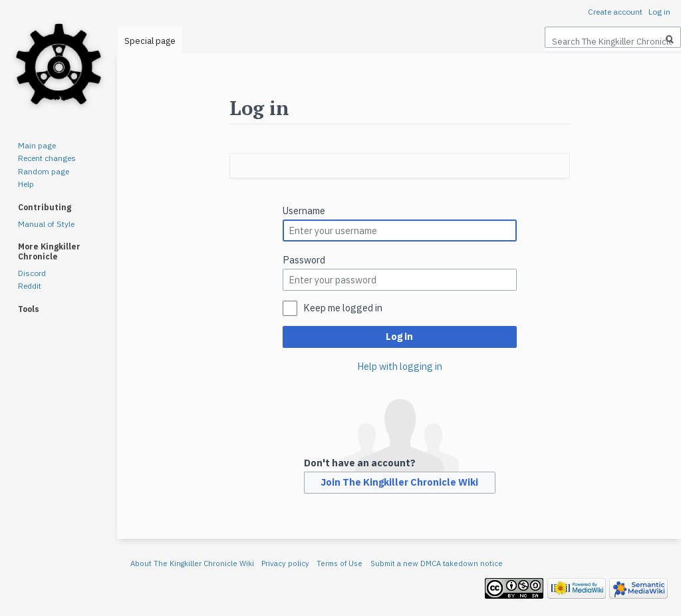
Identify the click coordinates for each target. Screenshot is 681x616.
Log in (399, 336)
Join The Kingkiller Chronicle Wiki (399, 482)
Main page (37, 145)
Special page (150, 41)
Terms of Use (340, 563)
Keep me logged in (343, 308)
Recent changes (47, 158)
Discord (32, 273)
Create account (615, 12)
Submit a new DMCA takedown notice (437, 563)
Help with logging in (400, 366)
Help (26, 184)
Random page (44, 171)
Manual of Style (46, 224)
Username (304, 211)
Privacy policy (285, 563)
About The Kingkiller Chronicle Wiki (192, 563)
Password (304, 260)
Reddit (30, 286)
